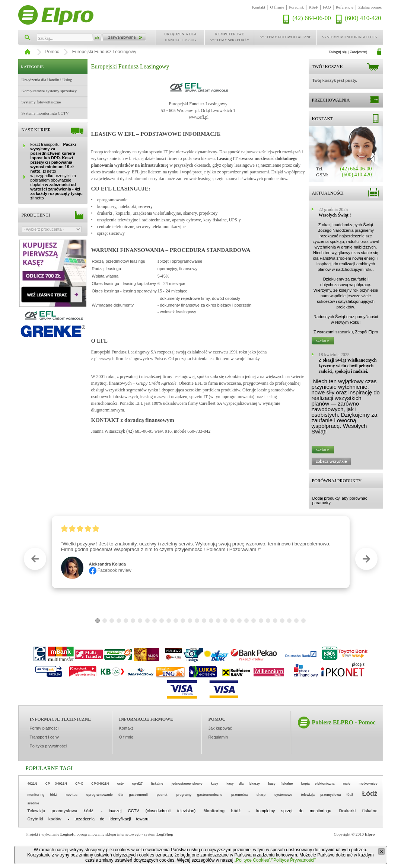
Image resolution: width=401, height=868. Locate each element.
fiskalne (157, 784)
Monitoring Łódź (222, 811)
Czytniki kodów (44, 819)
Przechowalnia (331, 100)
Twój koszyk (328, 67)
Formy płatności (44, 728)
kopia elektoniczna (318, 784)
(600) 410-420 (363, 18)
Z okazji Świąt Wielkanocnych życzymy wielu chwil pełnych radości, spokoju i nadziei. (348, 366)
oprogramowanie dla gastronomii (117, 795)
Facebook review (110, 570)
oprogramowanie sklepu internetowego (109, 834)
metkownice (368, 784)
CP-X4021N (100, 784)
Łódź (370, 794)
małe (347, 784)
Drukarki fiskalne (358, 811)
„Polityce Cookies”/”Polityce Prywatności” (275, 860)
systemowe (283, 795)
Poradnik (296, 7)
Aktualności (328, 193)
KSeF (313, 7)
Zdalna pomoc (370, 7)
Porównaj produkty (337, 481)
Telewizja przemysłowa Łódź (61, 811)
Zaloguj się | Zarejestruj (348, 52)
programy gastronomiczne (199, 795)
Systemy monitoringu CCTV (350, 37)
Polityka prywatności (48, 746)
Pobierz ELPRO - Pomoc (344, 722)
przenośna (239, 795)
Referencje (345, 7)
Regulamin (218, 737)
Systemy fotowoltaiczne (285, 37)
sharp (261, 795)
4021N (32, 784)
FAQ (327, 7)
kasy (214, 784)
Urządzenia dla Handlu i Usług (180, 37)
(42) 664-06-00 (311, 18)
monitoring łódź (42, 795)
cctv (121, 784)
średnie (33, 803)
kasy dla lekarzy (243, 784)
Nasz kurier (36, 130)
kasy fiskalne (280, 784)
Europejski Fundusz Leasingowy (104, 52)
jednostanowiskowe (187, 784)
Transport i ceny (44, 737)
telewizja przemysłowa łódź (327, 795)
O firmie (277, 7)
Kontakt (259, 7)
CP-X (79, 784)
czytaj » (323, 340)
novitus (72, 795)
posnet (162, 795)
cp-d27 (137, 784)
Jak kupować (220, 728)
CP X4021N (56, 784)
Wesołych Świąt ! (335, 215)
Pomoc (52, 52)
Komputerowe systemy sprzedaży (230, 37)
